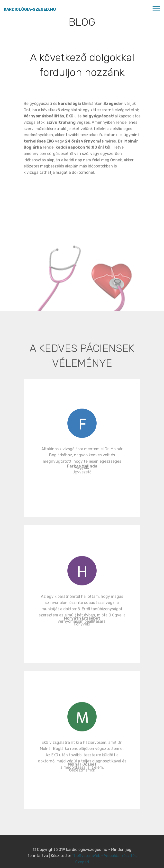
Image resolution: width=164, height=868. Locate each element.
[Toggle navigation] (156, 8)
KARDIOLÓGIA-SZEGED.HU (30, 9)
